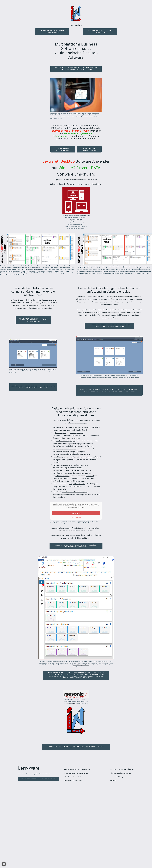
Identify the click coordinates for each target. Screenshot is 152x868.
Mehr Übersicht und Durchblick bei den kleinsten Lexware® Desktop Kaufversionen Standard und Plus (33, 387)
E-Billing (97, 486)
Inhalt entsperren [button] (76, 513)
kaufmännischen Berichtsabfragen (74, 492)
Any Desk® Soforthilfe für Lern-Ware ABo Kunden (100, 32)
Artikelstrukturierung (63, 476)
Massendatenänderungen (62, 430)
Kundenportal (81, 452)
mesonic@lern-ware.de (71, 703)
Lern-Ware (76, 25)
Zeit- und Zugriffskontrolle (88, 435)
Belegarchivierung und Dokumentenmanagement (73, 473)
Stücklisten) (90, 476)
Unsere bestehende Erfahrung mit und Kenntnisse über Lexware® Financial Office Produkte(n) (33, 320)
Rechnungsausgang (77, 433)
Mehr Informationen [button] (76, 517)
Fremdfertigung (62, 468)
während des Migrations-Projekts (81, 665)
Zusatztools (102, 315)
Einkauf (74, 457)
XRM (58, 454)
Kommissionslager (62, 465)
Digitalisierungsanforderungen (76, 423)
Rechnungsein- (61, 433)
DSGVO (58, 446)
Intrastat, (83, 484)
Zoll (71, 484)
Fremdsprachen (93, 528)
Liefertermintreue (86, 457)
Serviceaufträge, (69, 452)
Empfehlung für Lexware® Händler (63, 149)
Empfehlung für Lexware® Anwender (89, 149)
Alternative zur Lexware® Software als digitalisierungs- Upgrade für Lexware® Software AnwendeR (76, 69)
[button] (4, 864)
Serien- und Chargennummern (83, 478)
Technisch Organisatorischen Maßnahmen (73, 447)
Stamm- (77, 427)
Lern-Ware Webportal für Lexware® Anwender (38, 779)
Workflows (60, 470)
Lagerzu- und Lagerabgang (65, 460)
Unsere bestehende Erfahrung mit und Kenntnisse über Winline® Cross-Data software (76, 546)
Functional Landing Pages (65, 441)
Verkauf (98, 457)
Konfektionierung (77, 468)
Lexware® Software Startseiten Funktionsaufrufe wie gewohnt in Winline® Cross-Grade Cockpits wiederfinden (76, 747)
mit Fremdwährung (76, 528)
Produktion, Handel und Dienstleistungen (70, 481)
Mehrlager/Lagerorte (80, 465)
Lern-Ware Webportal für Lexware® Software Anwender (52, 32)
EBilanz (76, 484)
